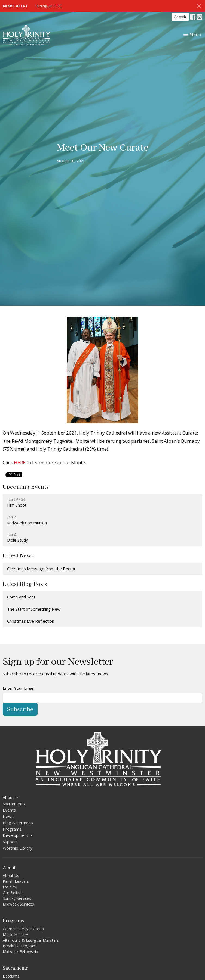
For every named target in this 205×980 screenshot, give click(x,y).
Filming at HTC (48, 6)
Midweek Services (18, 904)
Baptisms (11, 976)
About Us (11, 876)
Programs (12, 829)
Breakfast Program (20, 946)
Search (180, 17)
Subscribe (20, 709)
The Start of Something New (34, 609)
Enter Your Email (18, 688)
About (11, 798)
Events (9, 810)
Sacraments (14, 804)
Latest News (18, 555)
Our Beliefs (13, 893)
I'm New (10, 887)
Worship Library (18, 848)
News (8, 816)
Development (18, 835)
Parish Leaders (16, 881)
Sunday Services (17, 898)
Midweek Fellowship (20, 952)
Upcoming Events (26, 486)
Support (10, 842)
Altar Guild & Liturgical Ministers (31, 940)
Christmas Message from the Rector (41, 569)
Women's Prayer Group (23, 929)
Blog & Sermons (18, 823)
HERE (20, 462)
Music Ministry (15, 934)
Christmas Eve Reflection (31, 621)
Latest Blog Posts (25, 584)
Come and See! (21, 597)
